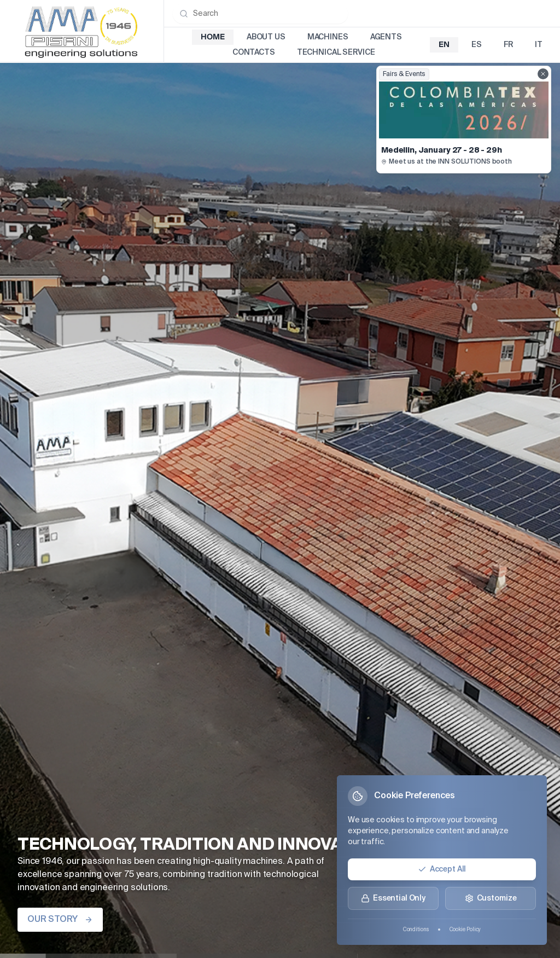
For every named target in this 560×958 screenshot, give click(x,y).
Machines (328, 37)
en (444, 45)
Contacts (254, 53)
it (539, 45)
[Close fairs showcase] (543, 74)
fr (509, 45)
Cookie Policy (465, 930)
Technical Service (336, 53)
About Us (266, 37)
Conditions (416, 930)
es (477, 45)
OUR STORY (60, 920)
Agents (386, 37)
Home (212, 37)
